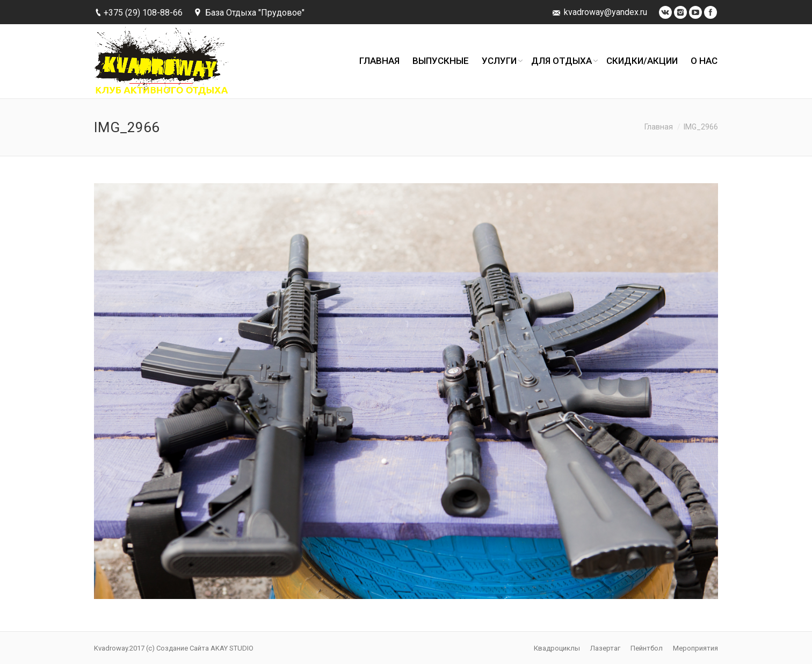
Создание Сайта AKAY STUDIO (205, 648)
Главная (659, 127)
